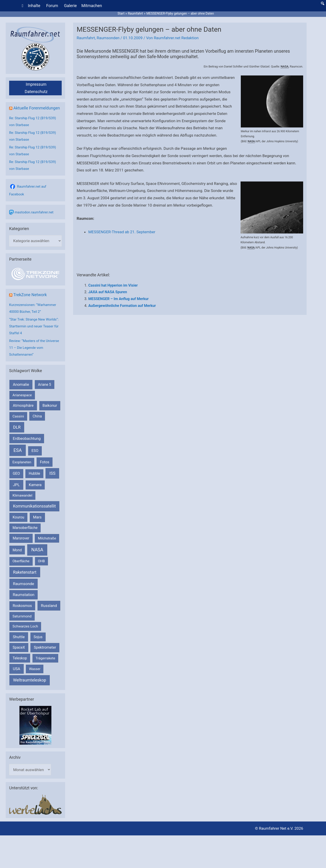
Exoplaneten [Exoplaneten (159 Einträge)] (22, 462)
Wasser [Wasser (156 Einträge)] (35, 669)
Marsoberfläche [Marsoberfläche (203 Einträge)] (25, 528)
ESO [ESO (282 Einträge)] (35, 451)
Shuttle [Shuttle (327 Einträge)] (19, 637)
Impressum (36, 84)
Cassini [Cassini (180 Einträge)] (18, 416)
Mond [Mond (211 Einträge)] (17, 550)
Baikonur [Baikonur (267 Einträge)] (50, 405)
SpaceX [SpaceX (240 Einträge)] (19, 647)
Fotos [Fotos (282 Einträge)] (45, 462)
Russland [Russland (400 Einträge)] (49, 606)
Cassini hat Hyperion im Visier (113, 285)
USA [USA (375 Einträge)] (16, 669)
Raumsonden (108, 38)
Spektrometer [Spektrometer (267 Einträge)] (45, 647)
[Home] (23, 6)
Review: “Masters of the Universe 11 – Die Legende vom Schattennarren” (34, 348)
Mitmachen (92, 6)
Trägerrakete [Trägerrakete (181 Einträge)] (45, 658)
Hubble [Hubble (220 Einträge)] (34, 473)
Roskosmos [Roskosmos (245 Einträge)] (22, 606)
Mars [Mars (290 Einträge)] (37, 517)
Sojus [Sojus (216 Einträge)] (38, 637)
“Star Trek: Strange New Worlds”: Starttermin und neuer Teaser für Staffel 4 (34, 326)
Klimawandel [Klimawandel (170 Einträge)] (23, 495)
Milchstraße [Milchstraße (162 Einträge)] (47, 538)
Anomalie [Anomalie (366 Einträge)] (21, 384)
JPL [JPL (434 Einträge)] (16, 485)
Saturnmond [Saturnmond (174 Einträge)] (22, 616)
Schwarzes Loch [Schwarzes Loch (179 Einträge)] (25, 626)
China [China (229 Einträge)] (37, 416)
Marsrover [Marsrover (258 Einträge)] (21, 538)
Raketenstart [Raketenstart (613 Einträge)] (25, 572)
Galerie (70, 6)
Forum (52, 6)
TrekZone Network (30, 295)
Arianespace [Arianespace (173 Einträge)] (22, 395)
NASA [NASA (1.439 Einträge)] (37, 550)
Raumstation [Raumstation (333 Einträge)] (24, 595)
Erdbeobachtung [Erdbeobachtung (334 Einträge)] (27, 438)
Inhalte (34, 6)
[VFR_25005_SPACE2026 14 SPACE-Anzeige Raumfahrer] (35, 725)
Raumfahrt (86, 38)
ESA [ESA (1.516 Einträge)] (18, 450)
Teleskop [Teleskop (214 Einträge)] (20, 658)
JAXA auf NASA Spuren (108, 292)
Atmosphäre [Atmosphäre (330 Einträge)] (23, 405)
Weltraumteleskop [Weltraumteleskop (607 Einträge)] (30, 680)
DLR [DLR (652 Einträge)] (17, 427)
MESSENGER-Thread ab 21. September (122, 232)
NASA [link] (285, 66)
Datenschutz (36, 92)
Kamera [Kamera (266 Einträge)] (35, 485)
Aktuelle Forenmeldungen (37, 108)
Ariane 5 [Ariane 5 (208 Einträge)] (44, 385)
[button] (323, 3)
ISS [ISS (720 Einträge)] (52, 473)
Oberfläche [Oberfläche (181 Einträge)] (21, 561)
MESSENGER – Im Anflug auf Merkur (118, 299)
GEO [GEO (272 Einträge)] (16, 473)
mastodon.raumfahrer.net (34, 212)
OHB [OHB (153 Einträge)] (41, 561)
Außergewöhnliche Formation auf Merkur (122, 306)
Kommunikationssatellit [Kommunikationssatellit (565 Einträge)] (34, 506)
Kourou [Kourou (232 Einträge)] (18, 517)
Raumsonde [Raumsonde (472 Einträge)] (24, 584)
